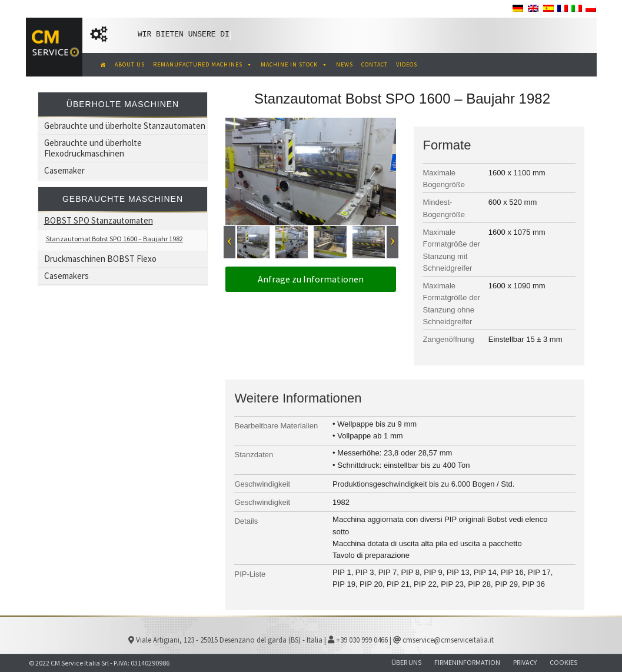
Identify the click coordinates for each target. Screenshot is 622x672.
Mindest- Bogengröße (444, 208)
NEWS (345, 64)
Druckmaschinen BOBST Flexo (100, 259)
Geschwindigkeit (262, 484)
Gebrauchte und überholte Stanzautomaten (125, 126)
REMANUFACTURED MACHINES (203, 64)
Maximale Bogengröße (444, 179)
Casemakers (66, 276)
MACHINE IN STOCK (294, 64)
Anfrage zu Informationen (311, 279)
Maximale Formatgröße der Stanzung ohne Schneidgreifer (451, 304)
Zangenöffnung (448, 339)
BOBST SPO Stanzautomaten (99, 220)
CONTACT (375, 64)
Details (246, 521)
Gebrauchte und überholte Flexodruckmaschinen (93, 148)
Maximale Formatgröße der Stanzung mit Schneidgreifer (451, 250)
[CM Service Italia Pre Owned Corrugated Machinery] (102, 65)
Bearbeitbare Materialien (276, 426)
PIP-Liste (250, 574)
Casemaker (64, 170)
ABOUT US (130, 64)
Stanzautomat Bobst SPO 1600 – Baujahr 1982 (114, 239)
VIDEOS (407, 64)
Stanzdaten (254, 455)
